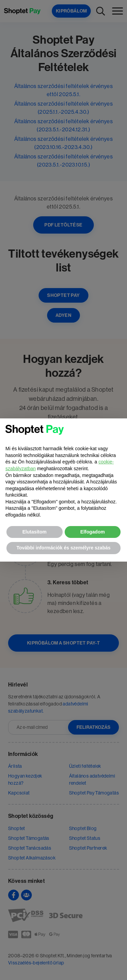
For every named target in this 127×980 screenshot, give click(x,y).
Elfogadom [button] (92, 532)
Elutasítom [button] (35, 532)
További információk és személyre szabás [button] (64, 548)
